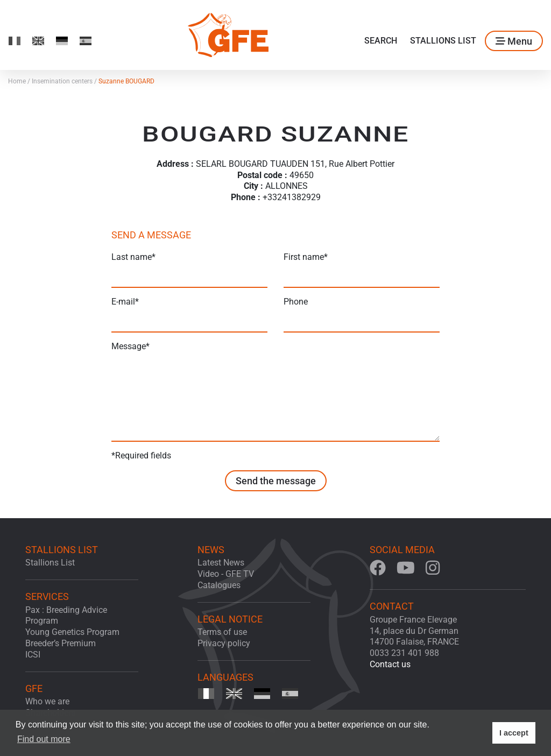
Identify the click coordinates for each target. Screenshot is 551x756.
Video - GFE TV (226, 574)
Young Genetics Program (72, 632)
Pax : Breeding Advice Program (66, 616)
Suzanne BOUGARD (126, 81)
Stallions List (443, 41)
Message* (130, 346)
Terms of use (222, 632)
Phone (296, 302)
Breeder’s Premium (61, 643)
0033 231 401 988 (404, 653)
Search (381, 41)
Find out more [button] (44, 739)
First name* (306, 257)
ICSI (33, 655)
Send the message (276, 481)
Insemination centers (65, 81)
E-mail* (125, 302)
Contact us (390, 664)
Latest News (221, 563)
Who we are (47, 701)
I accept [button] (514, 733)
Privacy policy (224, 643)
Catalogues (219, 585)
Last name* (133, 257)
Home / (20, 81)
